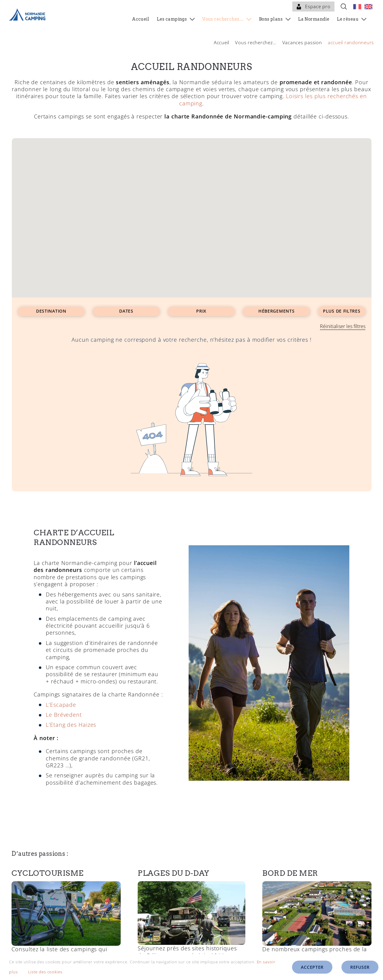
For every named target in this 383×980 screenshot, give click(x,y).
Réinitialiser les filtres (343, 326)
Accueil (222, 42)
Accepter (312, 967)
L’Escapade (61, 701)
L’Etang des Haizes (71, 722)
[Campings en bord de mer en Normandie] (317, 881)
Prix (201, 311)
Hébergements (276, 311)
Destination (51, 311)
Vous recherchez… (256, 42)
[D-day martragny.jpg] (191, 881)
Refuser (360, 967)
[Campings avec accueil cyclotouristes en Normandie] (66, 881)
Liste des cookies (50, 972)
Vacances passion (302, 42)
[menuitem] (357, 7)
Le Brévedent (64, 712)
